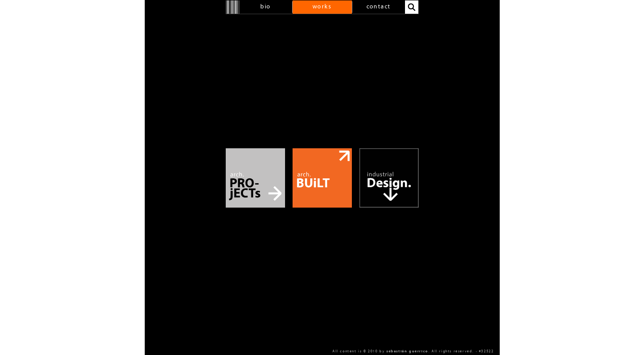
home (233, 7)
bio (265, 7)
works (322, 7)
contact (379, 7)
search (412, 7)
